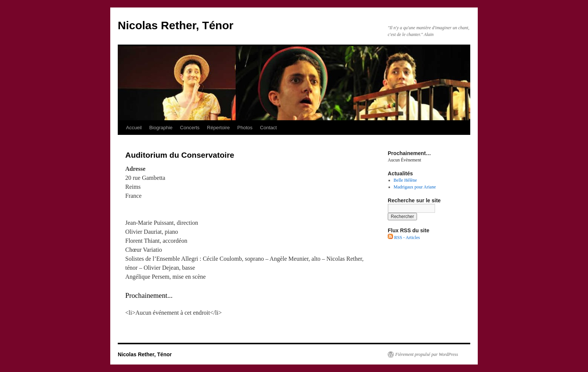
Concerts (190, 128)
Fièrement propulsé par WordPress (427, 354)
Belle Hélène (405, 180)
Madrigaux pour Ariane (415, 187)
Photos (245, 128)
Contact (268, 128)
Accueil (134, 128)
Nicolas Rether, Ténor (175, 25)
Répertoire (218, 128)
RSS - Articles (404, 238)
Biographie (161, 128)
